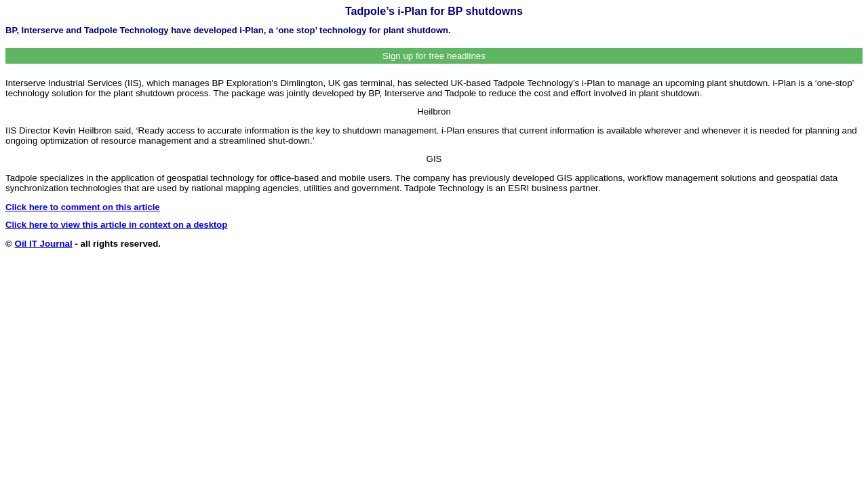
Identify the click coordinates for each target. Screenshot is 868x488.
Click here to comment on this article (83, 207)
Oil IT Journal (44, 244)
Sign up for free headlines (434, 56)
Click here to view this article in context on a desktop (116, 225)
